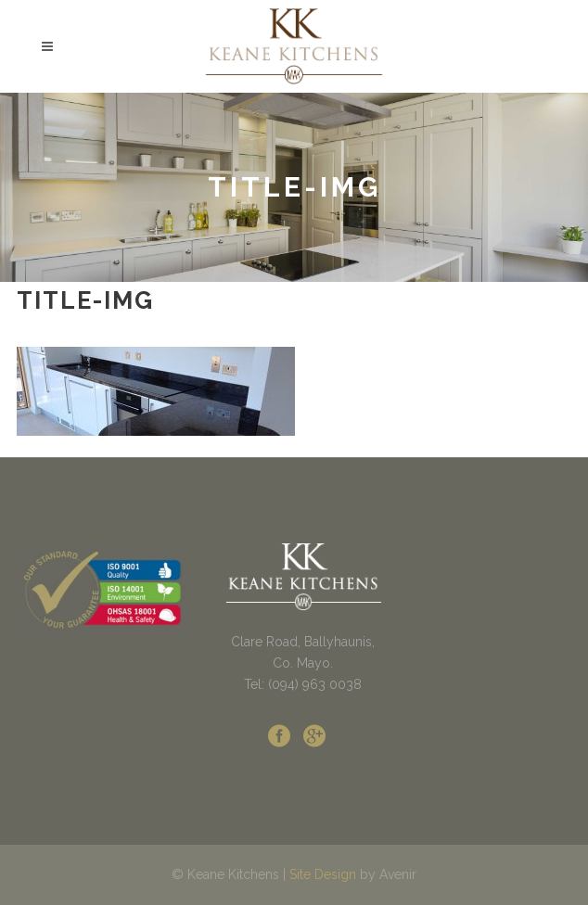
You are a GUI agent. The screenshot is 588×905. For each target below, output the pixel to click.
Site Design (323, 874)
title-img (85, 300)
